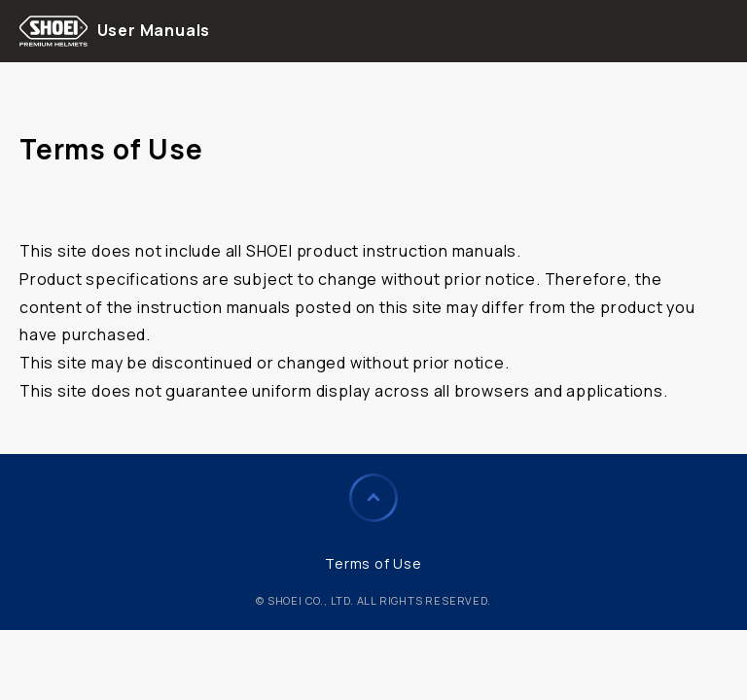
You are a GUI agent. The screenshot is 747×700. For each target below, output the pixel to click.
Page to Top (373, 498)
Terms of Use (373, 563)
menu (718, 31)
